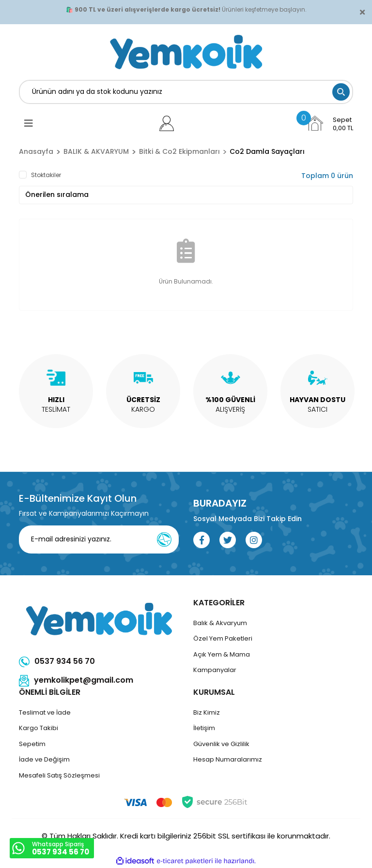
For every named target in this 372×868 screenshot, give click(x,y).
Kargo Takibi (39, 728)
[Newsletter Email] (105, 539)
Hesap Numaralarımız (228, 759)
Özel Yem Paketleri (223, 638)
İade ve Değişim (44, 759)
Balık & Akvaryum (220, 623)
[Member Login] (167, 123)
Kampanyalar (215, 670)
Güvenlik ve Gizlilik (221, 744)
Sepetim (32, 744)
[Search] (186, 92)
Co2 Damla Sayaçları (267, 151)
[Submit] (164, 539)
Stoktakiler (46, 175)
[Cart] (330, 123)
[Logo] (186, 52)
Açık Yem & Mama (222, 654)
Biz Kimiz (207, 712)
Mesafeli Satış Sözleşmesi (59, 775)
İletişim (204, 728)
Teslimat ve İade (45, 712)
